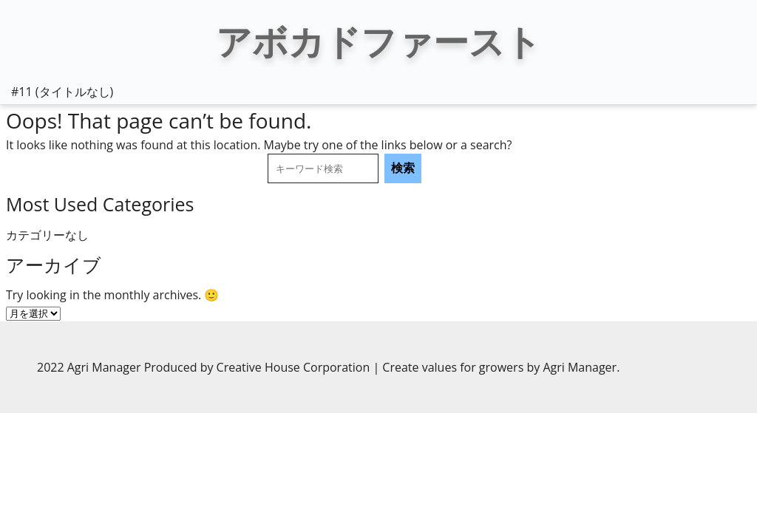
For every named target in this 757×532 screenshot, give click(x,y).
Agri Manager (580, 367)
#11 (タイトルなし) (62, 92)
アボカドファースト (378, 41)
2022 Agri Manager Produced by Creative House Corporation (205, 367)
